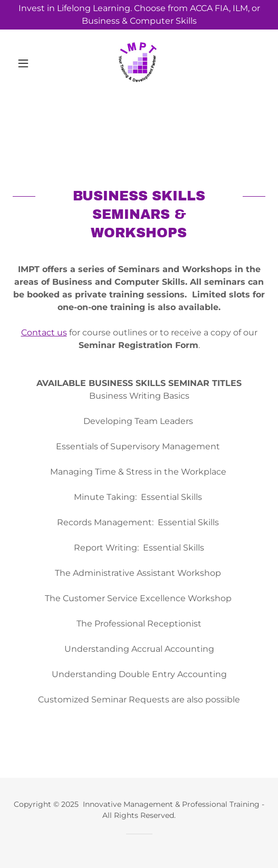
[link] (139, 63)
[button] (32, 63)
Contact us (44, 332)
